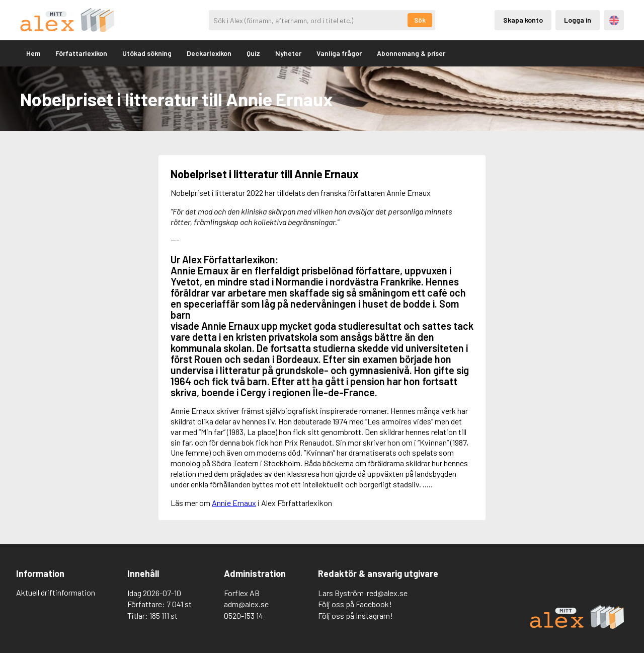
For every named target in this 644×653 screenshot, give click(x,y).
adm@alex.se (246, 604)
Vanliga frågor (339, 53)
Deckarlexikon (209, 53)
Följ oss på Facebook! (355, 604)
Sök (420, 20)
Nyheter (288, 53)
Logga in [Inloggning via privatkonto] (578, 20)
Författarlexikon (81, 53)
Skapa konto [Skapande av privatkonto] (523, 20)
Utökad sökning (147, 53)
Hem (33, 53)
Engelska (614, 20)
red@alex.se (387, 593)
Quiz (253, 53)
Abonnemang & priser (411, 53)
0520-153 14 (244, 615)
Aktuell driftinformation (56, 592)
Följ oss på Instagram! (355, 615)
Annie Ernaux (234, 503)
